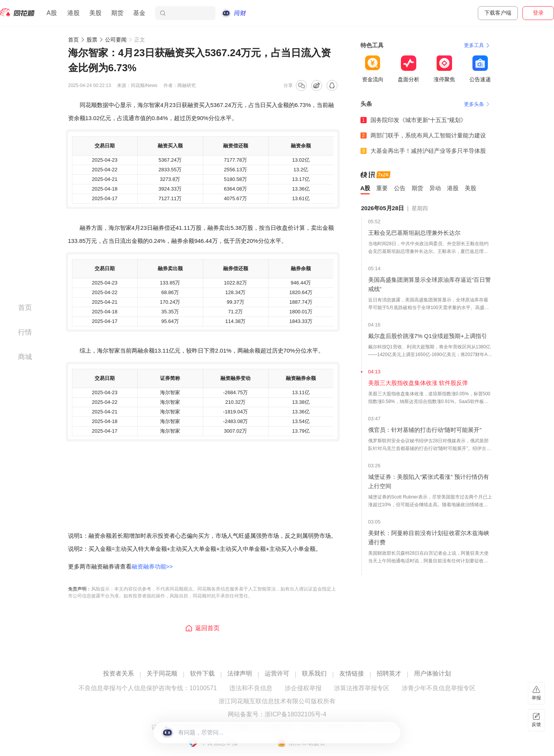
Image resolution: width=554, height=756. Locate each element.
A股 (52, 13)
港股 (73, 13)
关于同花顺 (162, 674)
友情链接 (352, 674)
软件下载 (202, 674)
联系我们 (314, 674)
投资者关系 (118, 674)
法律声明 (240, 674)
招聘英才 (389, 674)
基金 (139, 13)
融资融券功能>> (152, 566)
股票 (92, 40)
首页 (73, 40)
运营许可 (277, 674)
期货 (117, 13)
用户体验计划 (432, 674)
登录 (538, 13)
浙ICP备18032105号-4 (295, 714)
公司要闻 (116, 40)
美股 (95, 13)
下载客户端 (498, 13)
